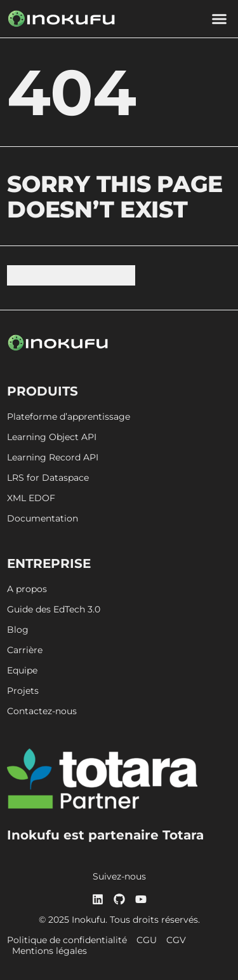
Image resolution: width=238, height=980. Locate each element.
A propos (27, 589)
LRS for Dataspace (48, 478)
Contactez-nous (42, 711)
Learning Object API (52, 437)
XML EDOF (31, 498)
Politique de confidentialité (67, 940)
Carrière (25, 650)
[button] (219, 19)
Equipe (22, 671)
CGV (176, 940)
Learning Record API (53, 458)
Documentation (43, 519)
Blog (18, 630)
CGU (147, 940)
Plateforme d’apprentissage (69, 417)
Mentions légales (50, 951)
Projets (23, 691)
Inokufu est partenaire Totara (105, 835)
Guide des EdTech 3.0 (54, 610)
